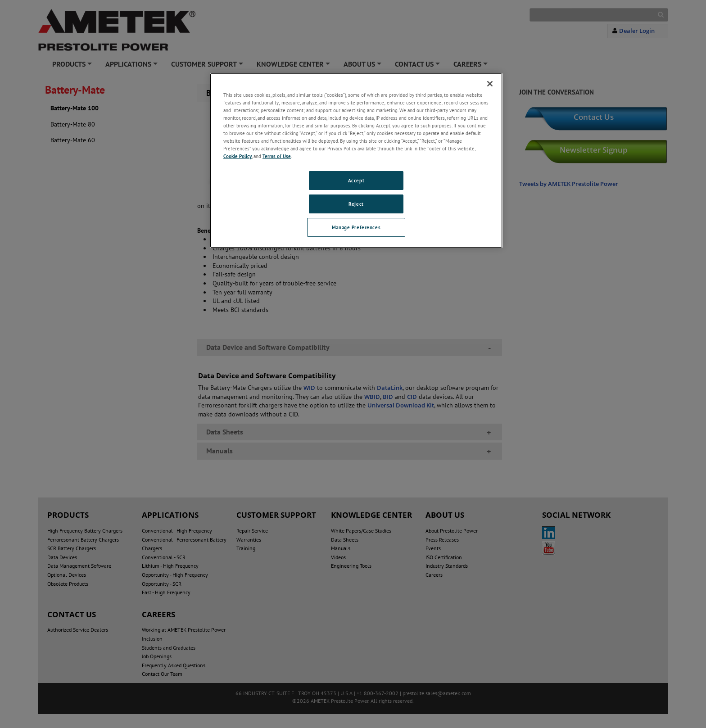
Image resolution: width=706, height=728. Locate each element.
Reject (356, 204)
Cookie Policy (238, 156)
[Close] (490, 84)
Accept (356, 180)
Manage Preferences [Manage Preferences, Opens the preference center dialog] (356, 227)
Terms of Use (277, 156)
